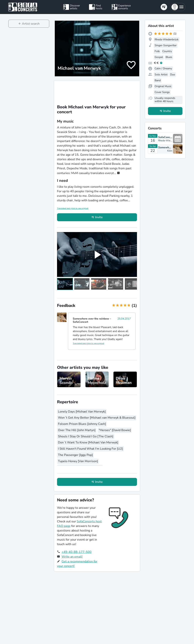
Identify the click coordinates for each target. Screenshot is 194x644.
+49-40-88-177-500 (77, 552)
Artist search (31, 24)
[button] (178, 7)
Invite (99, 217)
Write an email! (72, 557)
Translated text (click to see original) (73, 208)
